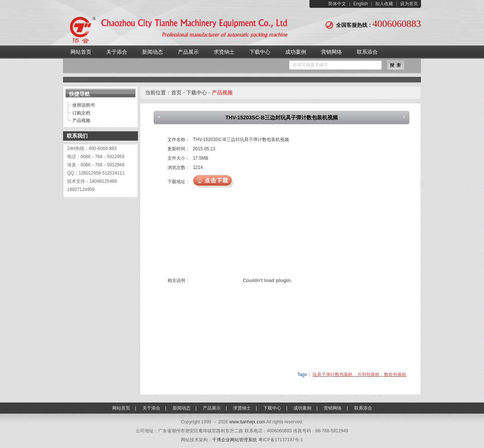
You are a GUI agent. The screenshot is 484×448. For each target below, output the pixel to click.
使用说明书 (84, 105)
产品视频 (81, 120)
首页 (176, 93)
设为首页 (409, 4)
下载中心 (197, 93)
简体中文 (337, 4)
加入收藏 (384, 4)
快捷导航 (79, 94)
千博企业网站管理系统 (235, 440)
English (360, 4)
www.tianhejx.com (247, 422)
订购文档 (81, 113)
